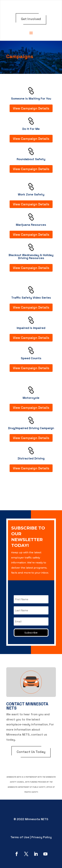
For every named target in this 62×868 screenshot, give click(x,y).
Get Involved (31, 19)
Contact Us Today (31, 752)
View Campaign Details (31, 108)
